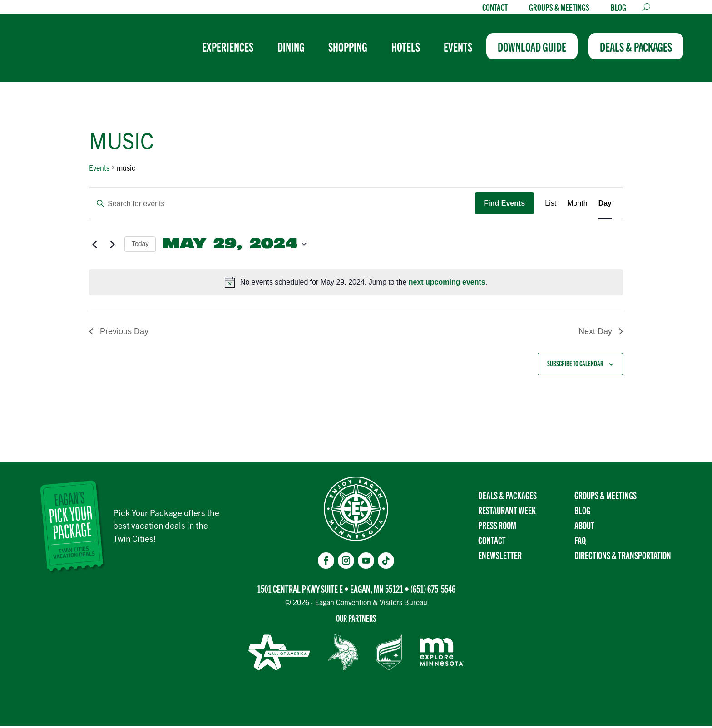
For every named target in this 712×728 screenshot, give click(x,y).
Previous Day (119, 334)
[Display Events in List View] (551, 206)
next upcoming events (447, 284)
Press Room (497, 527)
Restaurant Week (507, 512)
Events (99, 170)
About (584, 527)
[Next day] (112, 246)
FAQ (580, 542)
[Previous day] (94, 246)
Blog (618, 8)
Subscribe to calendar (575, 366)
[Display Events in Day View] (605, 206)
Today (140, 246)
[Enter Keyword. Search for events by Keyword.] (282, 206)
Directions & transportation (623, 557)
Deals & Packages (507, 497)
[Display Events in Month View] (577, 206)
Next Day (601, 334)
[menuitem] (238, 50)
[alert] (356, 285)
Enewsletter (500, 557)
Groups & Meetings (559, 8)
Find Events (505, 205)
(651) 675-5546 (433, 591)
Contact (495, 8)
